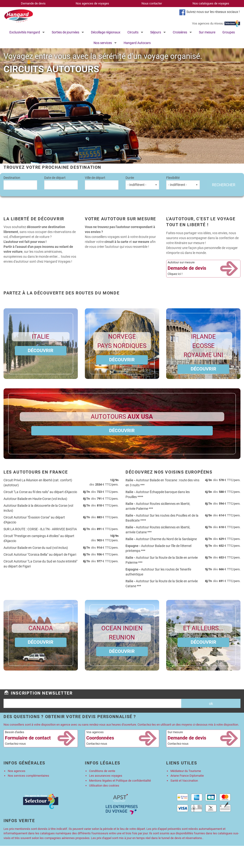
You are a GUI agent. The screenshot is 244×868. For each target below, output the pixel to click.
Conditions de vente (102, 771)
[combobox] (20, 185)
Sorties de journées (65, 32)
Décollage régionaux (106, 32)
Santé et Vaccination (184, 781)
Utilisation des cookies (104, 786)
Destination (20, 183)
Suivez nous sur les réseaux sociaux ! (213, 12)
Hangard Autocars (137, 43)
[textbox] (20, 184)
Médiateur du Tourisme (186, 771)
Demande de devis (33, 3)
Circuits (133, 32)
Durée (142, 183)
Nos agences (17, 771)
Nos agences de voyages (92, 3)
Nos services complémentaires (28, 776)
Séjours (156, 32)
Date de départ (61, 183)
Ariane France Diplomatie (187, 776)
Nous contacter (152, 3)
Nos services (103, 43)
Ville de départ (102, 183)
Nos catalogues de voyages (211, 3)
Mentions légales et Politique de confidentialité (120, 781)
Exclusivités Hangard (25, 32)
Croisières (180, 32)
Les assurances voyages (106, 776)
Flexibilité (183, 183)
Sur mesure (207, 32)
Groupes (229, 32)
